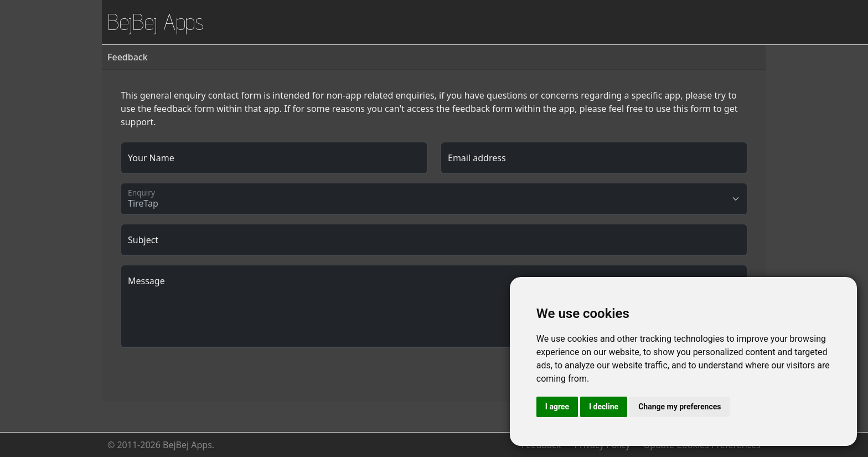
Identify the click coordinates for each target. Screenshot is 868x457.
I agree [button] (557, 407)
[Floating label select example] (434, 199)
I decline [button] (604, 407)
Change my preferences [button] (680, 407)
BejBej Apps (156, 22)
